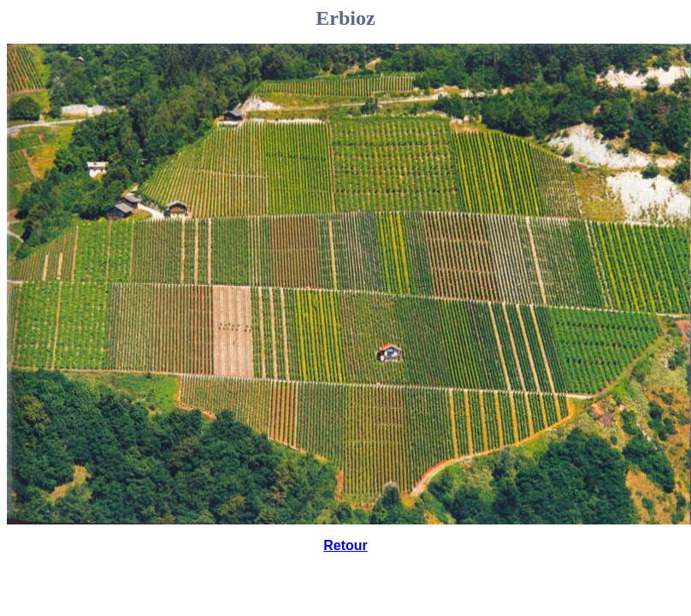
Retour (345, 545)
